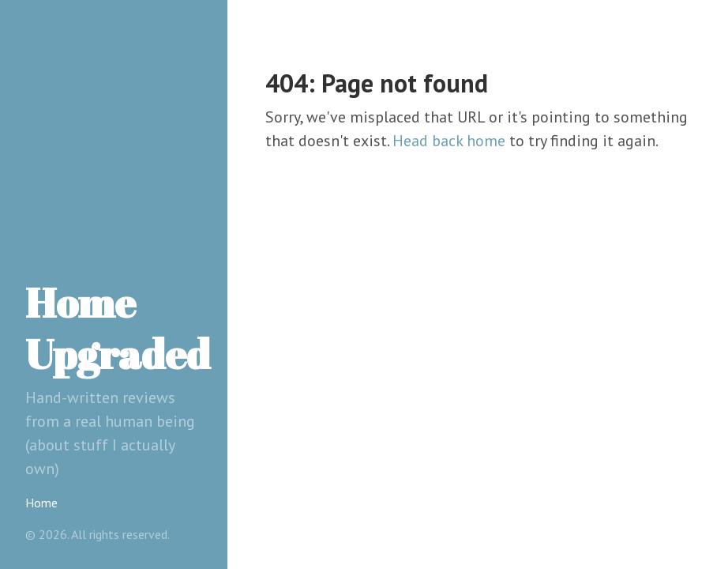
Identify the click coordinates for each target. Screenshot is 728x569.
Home (41, 503)
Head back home (449, 141)
